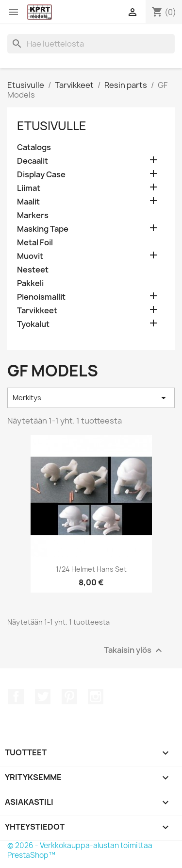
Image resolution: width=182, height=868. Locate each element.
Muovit (30, 256)
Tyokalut (33, 324)
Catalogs (34, 147)
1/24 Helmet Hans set (91, 569)
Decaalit (33, 161)
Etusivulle (52, 126)
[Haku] (91, 44)
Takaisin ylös (134, 650)
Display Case (41, 175)
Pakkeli (30, 283)
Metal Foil (35, 243)
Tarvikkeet (37, 311)
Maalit (28, 202)
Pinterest (69, 697)
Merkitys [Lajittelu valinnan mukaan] (91, 398)
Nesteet (33, 270)
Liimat (29, 188)
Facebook (16, 697)
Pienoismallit (41, 297)
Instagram (96, 697)
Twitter (43, 697)
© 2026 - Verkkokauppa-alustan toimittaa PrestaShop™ (80, 850)
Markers (33, 215)
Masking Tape (43, 229)
